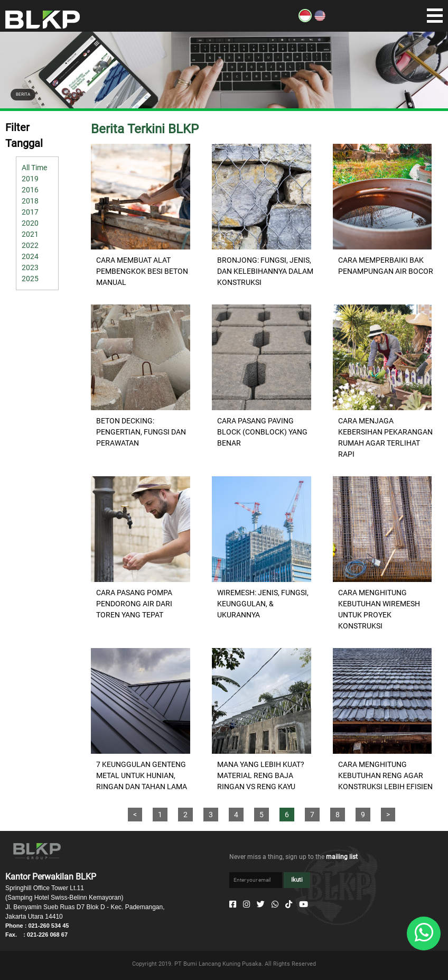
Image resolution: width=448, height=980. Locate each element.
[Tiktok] (289, 904)
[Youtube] (304, 904)
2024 (30, 256)
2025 (30, 279)
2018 (30, 201)
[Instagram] (246, 904)
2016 (30, 190)
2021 (30, 234)
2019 (30, 179)
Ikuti (297, 880)
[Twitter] (261, 904)
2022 (30, 245)
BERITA (23, 94)
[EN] (320, 20)
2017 (30, 212)
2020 (30, 223)
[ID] (305, 20)
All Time (34, 168)
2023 (30, 267)
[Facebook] (233, 904)
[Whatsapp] (275, 904)
